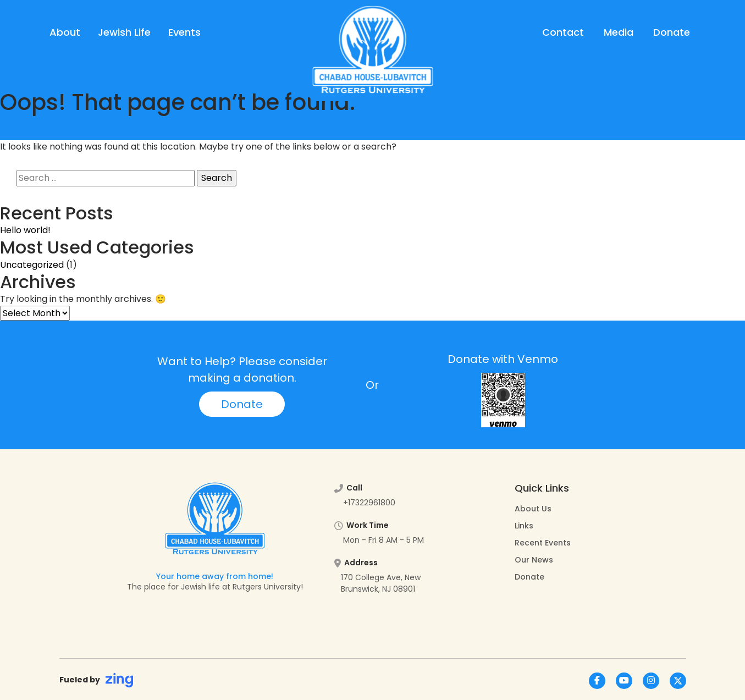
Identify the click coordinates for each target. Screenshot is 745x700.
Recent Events (543, 543)
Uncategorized (32, 265)
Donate (672, 32)
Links (524, 526)
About (65, 32)
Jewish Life (124, 32)
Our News (534, 560)
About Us (533, 509)
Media (619, 32)
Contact (563, 32)
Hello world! (25, 230)
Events (184, 32)
